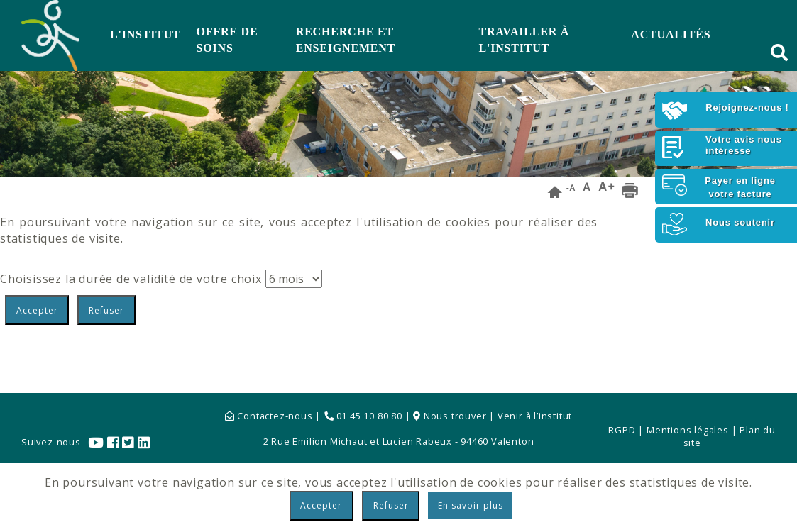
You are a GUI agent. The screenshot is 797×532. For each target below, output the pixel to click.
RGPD (622, 430)
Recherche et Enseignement (346, 40)
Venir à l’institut (535, 416)
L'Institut (145, 34)
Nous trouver (451, 416)
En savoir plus (471, 505)
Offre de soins (227, 40)
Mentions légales (688, 430)
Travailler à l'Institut (524, 40)
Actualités (671, 34)
